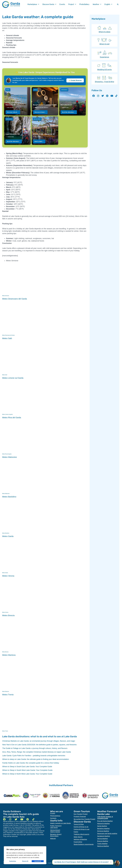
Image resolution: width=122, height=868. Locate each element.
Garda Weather (102, 826)
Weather (97, 4)
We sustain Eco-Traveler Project (84, 819)
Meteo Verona (5, 612)
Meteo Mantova (6, 691)
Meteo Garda (5, 573)
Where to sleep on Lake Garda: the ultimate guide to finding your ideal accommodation (36, 759)
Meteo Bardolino (6, 533)
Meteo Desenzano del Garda (8, 335)
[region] (25, 855)
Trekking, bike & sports (81, 834)
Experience (104, 57)
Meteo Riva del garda (7, 454)
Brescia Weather (103, 841)
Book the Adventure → (69, 112)
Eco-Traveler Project (81, 814)
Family (76, 832)
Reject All (25, 861)
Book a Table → (39, 141)
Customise (13, 861)
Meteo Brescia (5, 652)
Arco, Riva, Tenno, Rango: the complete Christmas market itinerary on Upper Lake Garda (37, 752)
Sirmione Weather (103, 831)
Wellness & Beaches (80, 839)
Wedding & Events (104, 70)
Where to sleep (105, 32)
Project (72, 4)
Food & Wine (78, 842)
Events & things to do (81, 827)
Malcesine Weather (103, 823)
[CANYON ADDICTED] (17, 131)
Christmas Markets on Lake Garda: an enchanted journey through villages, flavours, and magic (39, 741)
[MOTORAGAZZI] (72, 101)
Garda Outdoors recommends (84, 844)
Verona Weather (103, 838)
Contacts (53, 818)
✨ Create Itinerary (75, 80)
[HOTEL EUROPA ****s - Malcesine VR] (17, 101)
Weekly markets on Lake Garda (60, 823)
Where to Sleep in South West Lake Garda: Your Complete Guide (27, 770)
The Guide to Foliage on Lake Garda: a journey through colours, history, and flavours (35, 748)
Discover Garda (49, 4)
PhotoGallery (84, 4)
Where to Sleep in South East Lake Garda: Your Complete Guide (27, 767)
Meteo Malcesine (6, 494)
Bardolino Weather (103, 828)
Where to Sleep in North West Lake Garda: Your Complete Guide (27, 774)
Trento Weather (102, 843)
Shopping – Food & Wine (105, 82)
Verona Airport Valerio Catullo (55, 831)
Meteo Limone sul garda (7, 414)
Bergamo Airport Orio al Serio (56, 835)
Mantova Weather (103, 846)
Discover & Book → (13, 112)
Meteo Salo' (5, 375)
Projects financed (80, 817)
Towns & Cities (79, 824)
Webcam (53, 838)
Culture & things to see (82, 829)
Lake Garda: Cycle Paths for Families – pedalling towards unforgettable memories (34, 756)
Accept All (38, 861)
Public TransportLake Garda (56, 827)
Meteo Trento (5, 731)
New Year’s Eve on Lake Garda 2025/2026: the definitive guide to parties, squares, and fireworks (39, 745)
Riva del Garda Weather (105, 821)
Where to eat (104, 44)
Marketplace (33, 4)
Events (62, 4)
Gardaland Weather (104, 836)
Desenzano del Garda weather (107, 833)
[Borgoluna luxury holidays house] (45, 101)
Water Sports (78, 837)
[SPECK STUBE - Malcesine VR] (45, 131)
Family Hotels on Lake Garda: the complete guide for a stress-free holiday (31, 763)
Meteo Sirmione (6, 296)
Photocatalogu (55, 816)
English (108, 4)
